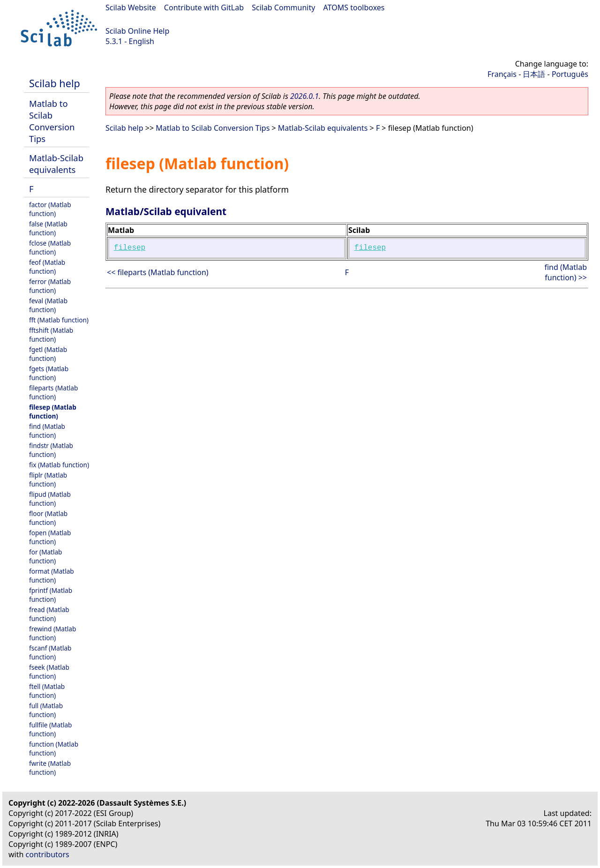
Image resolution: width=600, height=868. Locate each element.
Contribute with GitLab (204, 7)
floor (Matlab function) (48, 518)
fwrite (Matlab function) (50, 768)
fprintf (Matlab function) (51, 595)
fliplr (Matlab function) (48, 479)
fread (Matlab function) (49, 614)
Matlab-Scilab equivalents (56, 164)
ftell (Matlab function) (47, 691)
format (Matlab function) (52, 576)
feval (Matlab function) (48, 305)
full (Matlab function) (46, 710)
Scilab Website (131, 7)
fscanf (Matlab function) (50, 652)
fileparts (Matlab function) (53, 392)
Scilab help (55, 83)
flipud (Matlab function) (50, 499)
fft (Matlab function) (59, 320)
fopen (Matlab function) (50, 537)
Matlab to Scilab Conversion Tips (52, 121)
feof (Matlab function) (47, 267)
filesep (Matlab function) (53, 412)
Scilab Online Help (137, 31)
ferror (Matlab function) (50, 286)
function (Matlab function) (54, 748)
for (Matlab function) (45, 556)
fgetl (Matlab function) (48, 354)
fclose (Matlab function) (50, 247)
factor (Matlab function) (50, 209)
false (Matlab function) (48, 228)
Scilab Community (283, 7)
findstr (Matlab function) (51, 450)
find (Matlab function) (47, 431)
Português (570, 74)
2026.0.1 (304, 96)
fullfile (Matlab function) (50, 729)
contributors (48, 854)
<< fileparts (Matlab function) (158, 272)
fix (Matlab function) (59, 465)
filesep (130, 248)
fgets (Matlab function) (49, 373)
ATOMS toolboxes (354, 7)
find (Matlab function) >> (566, 272)
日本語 (534, 74)
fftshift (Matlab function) (51, 335)
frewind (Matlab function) (52, 633)
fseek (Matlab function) (49, 672)
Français (502, 74)
